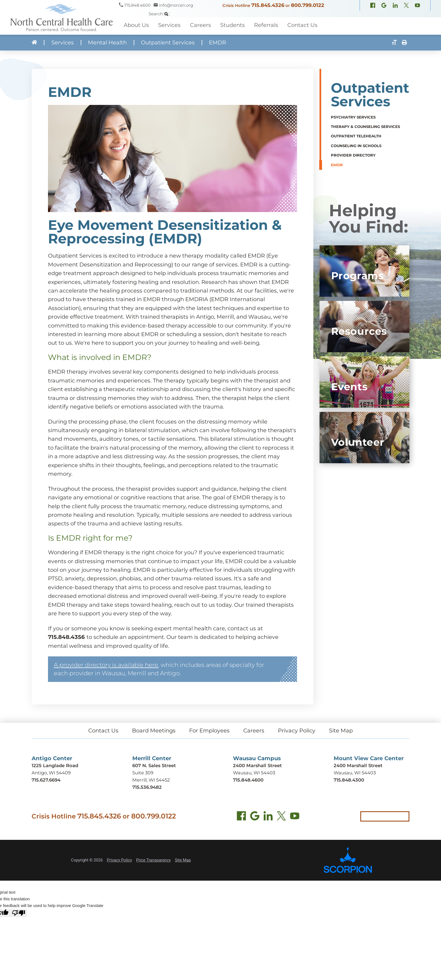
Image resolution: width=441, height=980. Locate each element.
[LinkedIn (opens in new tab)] (268, 816)
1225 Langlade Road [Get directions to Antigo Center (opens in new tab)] (55, 764)
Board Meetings (154, 730)
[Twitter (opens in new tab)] (281, 816)
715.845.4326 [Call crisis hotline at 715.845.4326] (99, 815)
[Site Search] (438, 8)
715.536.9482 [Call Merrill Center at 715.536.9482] (147, 786)
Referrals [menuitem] (266, 25)
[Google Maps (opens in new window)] (333, 9)
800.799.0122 (282, 8)
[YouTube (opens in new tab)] (294, 816)
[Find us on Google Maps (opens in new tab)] (254, 816)
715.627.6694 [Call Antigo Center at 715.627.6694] (46, 779)
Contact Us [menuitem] (302, 25)
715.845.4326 (242, 8)
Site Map (341, 730)
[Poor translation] (19, 912)
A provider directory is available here (106, 664)
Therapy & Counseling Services (365, 126)
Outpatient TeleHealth (356, 136)
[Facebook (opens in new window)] (322, 9)
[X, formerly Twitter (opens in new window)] (356, 9)
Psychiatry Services (353, 117)
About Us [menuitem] (136, 25)
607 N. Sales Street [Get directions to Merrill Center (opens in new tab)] (154, 764)
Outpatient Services (168, 42)
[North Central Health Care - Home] (59, 17)
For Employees (209, 730)
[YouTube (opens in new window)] (367, 9)
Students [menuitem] (233, 25)
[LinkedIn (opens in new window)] (344, 9)
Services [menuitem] (169, 25)
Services (63, 42)
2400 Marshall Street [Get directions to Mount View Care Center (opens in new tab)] (358, 764)
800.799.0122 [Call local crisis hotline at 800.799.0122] (153, 815)
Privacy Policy (297, 730)
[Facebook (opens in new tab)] (241, 816)
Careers (254, 730)
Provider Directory (353, 155)
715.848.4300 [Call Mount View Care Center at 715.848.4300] (349, 779)
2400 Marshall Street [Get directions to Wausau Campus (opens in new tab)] (257, 764)
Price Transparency (153, 859)
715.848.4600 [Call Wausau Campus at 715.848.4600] (248, 779)
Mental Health (107, 42)
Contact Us (103, 730)
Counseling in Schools (356, 145)
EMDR (337, 165)
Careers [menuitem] (200, 25)
